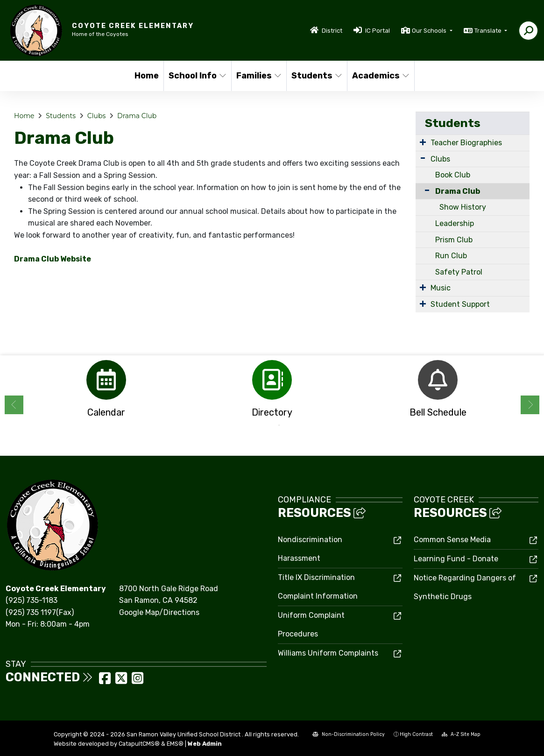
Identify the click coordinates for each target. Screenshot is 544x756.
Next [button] (530, 405)
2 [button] (279, 425)
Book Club (453, 175)
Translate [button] (489, 31)
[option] (106, 392)
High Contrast (416, 734)
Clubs (96, 116)
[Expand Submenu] (423, 142)
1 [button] (265, 425)
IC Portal (378, 31)
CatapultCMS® (139, 744)
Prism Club (454, 240)
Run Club (451, 256)
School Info (197, 76)
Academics (380, 76)
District (332, 31)
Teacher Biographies (466, 143)
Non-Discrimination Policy (349, 734)
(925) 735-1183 (32, 600)
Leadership (455, 223)
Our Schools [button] (430, 31)
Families (258, 76)
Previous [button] (14, 405)
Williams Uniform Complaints (328, 653)
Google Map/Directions (159, 612)
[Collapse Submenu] (425, 190)
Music (441, 288)
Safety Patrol (459, 272)
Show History (463, 207)
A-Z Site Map (461, 734)
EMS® (175, 744)
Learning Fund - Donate (456, 559)
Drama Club (137, 116)
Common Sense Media (452, 540)
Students (316, 76)
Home (147, 76)
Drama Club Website (53, 259)
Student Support (460, 304)
